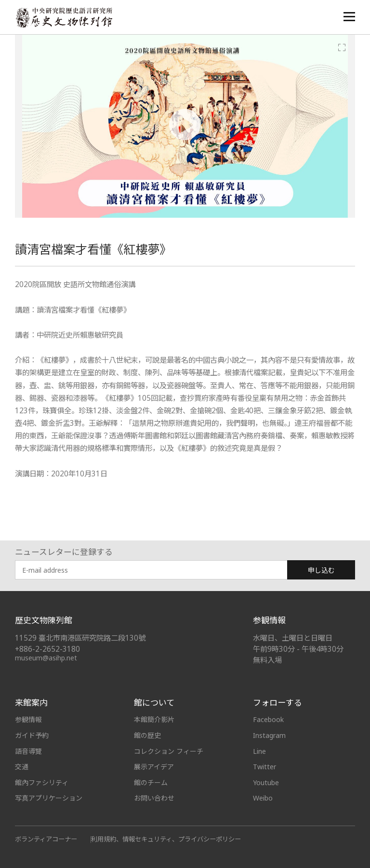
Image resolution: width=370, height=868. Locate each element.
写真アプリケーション (49, 798)
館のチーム (151, 783)
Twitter (264, 767)
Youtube (266, 783)
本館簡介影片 (154, 719)
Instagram (269, 735)
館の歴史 (147, 735)
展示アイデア (154, 767)
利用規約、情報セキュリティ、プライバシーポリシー (166, 839)
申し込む (321, 570)
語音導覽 (28, 751)
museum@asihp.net (46, 658)
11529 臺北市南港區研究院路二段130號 (80, 638)
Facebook (268, 719)
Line (259, 751)
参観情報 (28, 719)
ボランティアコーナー (46, 839)
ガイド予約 (32, 735)
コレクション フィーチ (169, 751)
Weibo (263, 798)
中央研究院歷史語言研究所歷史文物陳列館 (64, 18)
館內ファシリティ (42, 783)
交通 (22, 767)
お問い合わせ (154, 798)
